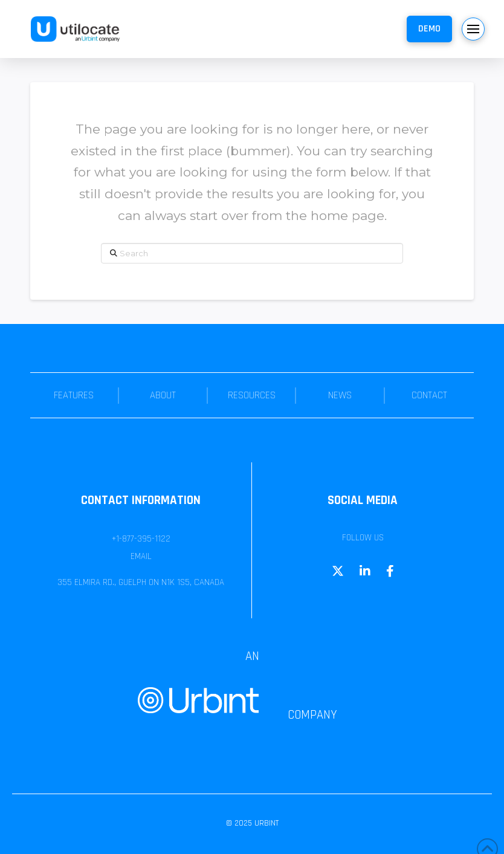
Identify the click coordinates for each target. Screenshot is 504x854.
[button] (429, 29)
